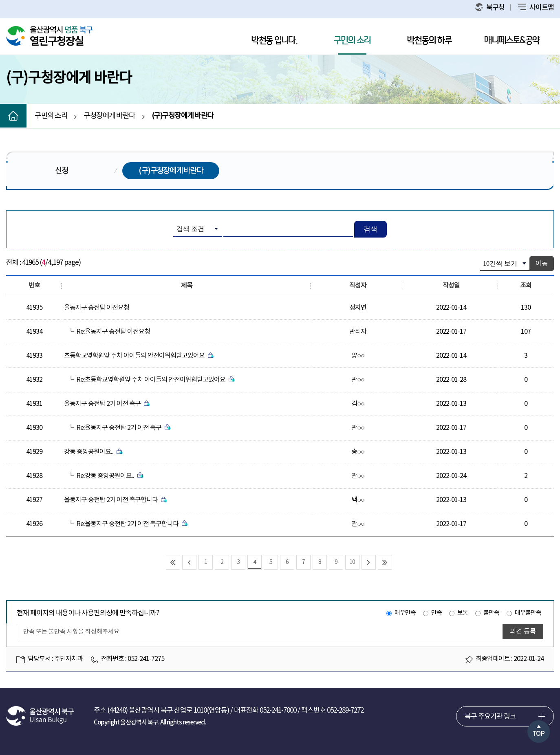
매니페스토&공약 (512, 41)
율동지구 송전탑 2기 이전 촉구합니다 (116, 500)
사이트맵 (536, 8)
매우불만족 (528, 613)
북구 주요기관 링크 (490, 717)
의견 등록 (523, 632)
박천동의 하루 (429, 41)
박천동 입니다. (274, 41)
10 (352, 562)
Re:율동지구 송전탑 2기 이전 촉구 (123, 428)
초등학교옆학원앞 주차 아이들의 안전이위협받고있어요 (139, 356)
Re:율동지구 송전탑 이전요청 (113, 332)
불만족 (491, 613)
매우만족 (405, 613)
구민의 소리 (352, 41)
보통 (463, 613)
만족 (437, 613)
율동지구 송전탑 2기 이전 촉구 (107, 404)
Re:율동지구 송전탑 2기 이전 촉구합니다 (132, 524)
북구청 (490, 8)
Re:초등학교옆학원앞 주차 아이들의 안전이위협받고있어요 (155, 380)
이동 (542, 264)
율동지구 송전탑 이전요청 (97, 308)
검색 (370, 229)
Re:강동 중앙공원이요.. (110, 476)
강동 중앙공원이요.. (93, 452)
